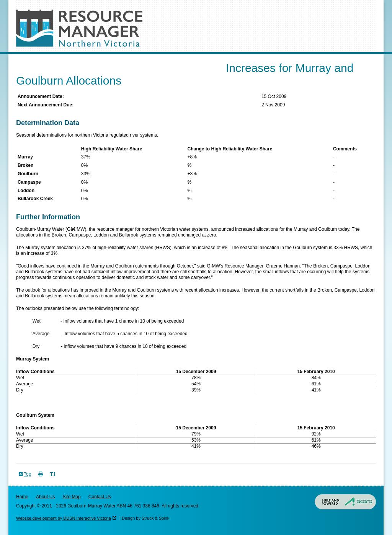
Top (27, 474)
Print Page (41, 479)
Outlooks (109, 59)
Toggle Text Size (54, 479)
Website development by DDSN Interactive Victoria (64, 518)
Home (22, 497)
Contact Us (100, 497)
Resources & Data (197, 59)
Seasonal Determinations (54, 59)
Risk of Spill (147, 59)
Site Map (71, 497)
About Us (45, 497)
